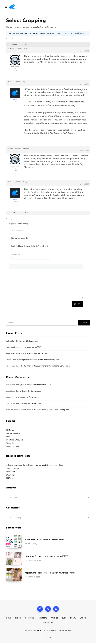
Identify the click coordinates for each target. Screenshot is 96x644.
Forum (73, 618)
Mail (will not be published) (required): (30, 246)
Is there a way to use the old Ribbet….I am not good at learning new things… (35, 465)
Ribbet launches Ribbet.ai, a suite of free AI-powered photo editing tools (41, 410)
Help (8, 437)
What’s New (11, 472)
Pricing (54, 618)
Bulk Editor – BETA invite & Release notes (22, 341)
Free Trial (42, 618)
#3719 (87, 184)
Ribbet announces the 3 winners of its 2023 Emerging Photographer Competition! (38, 366)
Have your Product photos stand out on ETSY (24, 347)
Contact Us (48, 623)
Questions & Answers (15, 440)
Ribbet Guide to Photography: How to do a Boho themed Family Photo (33, 360)
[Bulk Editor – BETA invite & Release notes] (15, 542)
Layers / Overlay (12, 468)
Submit (77, 304)
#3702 (87, 84)
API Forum (10, 430)
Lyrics (83, 618)
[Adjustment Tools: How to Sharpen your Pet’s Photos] (15, 575)
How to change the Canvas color (28, 391)
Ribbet (9, 397)
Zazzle (56, 195)
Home (9, 27)
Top (48, 639)
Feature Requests (30, 27)
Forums (17, 27)
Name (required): (20, 238)
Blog (64, 618)
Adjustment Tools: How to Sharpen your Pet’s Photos (27, 353)
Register (29, 618)
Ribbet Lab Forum (13, 446)
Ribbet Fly (10, 443)
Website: (16, 255)
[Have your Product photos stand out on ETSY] (15, 558)
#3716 (87, 151)
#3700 (87, 51)
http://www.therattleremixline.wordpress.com (46, 164)
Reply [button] (81, 51)
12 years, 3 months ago (64, 34)
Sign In (18, 618)
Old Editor (10, 478)
